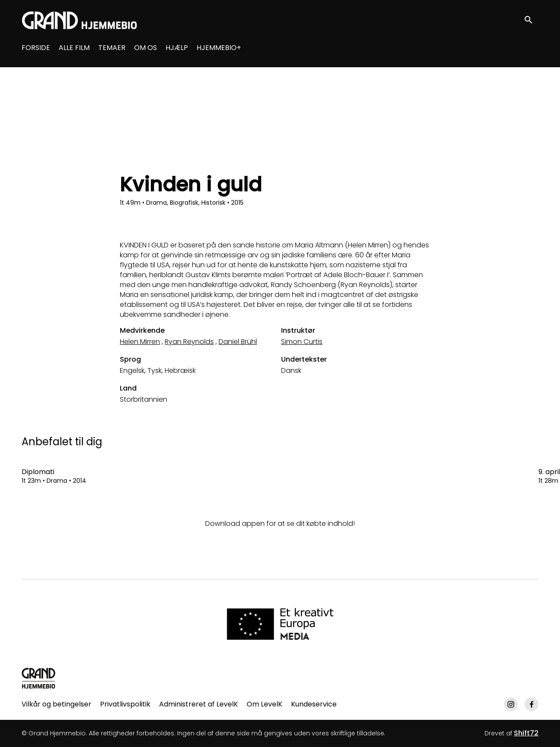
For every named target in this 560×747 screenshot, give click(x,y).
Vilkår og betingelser (56, 704)
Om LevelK (264, 704)
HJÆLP (177, 48)
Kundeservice (314, 704)
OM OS (145, 48)
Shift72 (526, 733)
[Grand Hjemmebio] (39, 678)
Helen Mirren (140, 342)
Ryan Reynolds (189, 342)
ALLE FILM (74, 48)
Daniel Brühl (238, 342)
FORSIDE (36, 48)
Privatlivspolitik (125, 704)
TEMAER (112, 48)
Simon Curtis (302, 342)
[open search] (531, 20)
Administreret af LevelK (199, 704)
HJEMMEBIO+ (219, 48)
